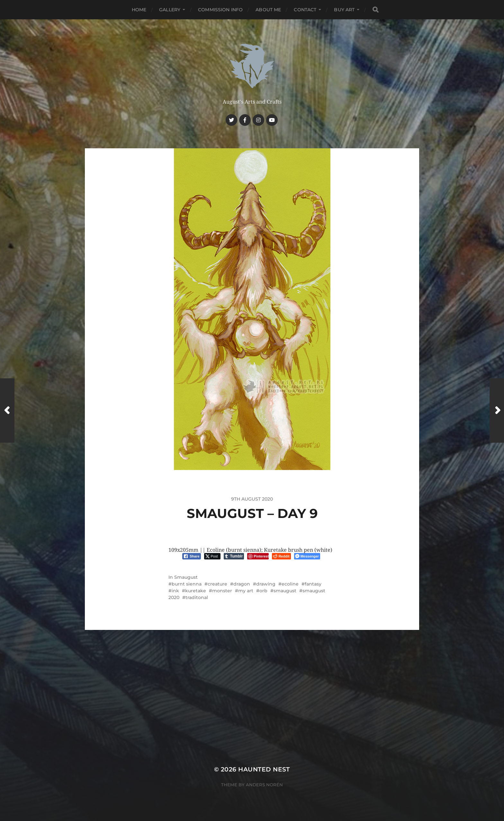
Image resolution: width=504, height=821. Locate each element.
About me (268, 10)
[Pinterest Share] (258, 556)
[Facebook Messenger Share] (307, 556)
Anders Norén (264, 785)
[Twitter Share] (212, 556)
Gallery (170, 10)
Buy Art (344, 10)
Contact (305, 10)
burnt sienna (187, 584)
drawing (266, 584)
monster (222, 591)
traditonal (197, 597)
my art (246, 591)
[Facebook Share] (192, 556)
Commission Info (220, 10)
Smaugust (186, 577)
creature (217, 584)
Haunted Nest (264, 769)
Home (139, 10)
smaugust (285, 591)
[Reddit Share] (281, 556)
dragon (242, 584)
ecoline (290, 584)
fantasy (313, 584)
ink (175, 591)
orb (263, 591)
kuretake (196, 591)
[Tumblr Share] (234, 556)
